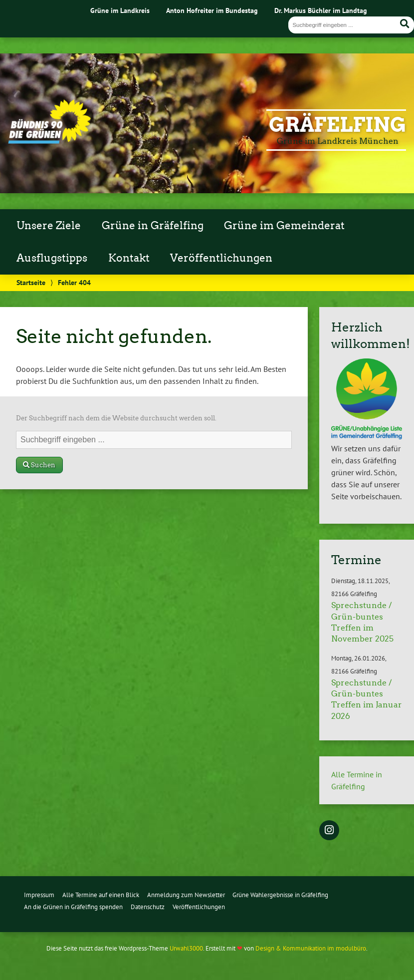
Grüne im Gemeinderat (284, 226)
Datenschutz (148, 907)
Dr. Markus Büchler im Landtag (321, 10)
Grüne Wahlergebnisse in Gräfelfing (280, 895)
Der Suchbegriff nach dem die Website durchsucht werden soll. (116, 418)
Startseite (31, 282)
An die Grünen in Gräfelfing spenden (73, 907)
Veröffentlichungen (221, 258)
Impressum (39, 895)
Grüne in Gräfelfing (153, 226)
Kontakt (129, 258)
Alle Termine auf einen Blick (101, 895)
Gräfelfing (337, 125)
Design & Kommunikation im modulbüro (311, 948)
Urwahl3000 (186, 948)
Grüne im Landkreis (120, 10)
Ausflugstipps (52, 258)
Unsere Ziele (49, 226)
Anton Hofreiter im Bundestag (212, 10)
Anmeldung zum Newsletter (186, 895)
